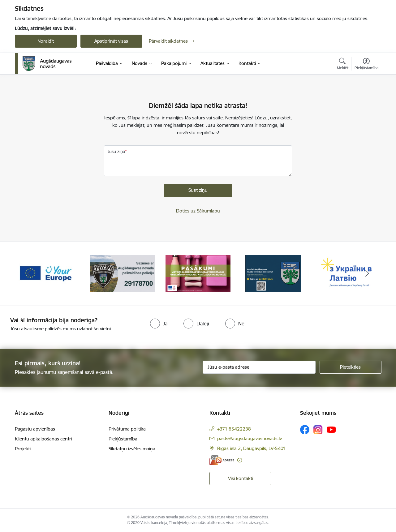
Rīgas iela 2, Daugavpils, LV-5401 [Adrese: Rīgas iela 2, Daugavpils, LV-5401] (252, 448)
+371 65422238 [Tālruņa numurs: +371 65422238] (234, 429)
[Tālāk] (367, 274)
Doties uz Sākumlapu (198, 211)
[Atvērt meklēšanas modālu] (343, 65)
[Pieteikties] (351, 367)
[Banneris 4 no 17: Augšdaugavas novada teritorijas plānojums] (273, 273)
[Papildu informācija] (240, 460)
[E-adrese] (222, 460)
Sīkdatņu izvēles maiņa (132, 449)
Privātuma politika (127, 429)
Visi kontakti (241, 478)
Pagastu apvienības (35, 429)
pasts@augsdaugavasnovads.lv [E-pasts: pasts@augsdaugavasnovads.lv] (250, 438)
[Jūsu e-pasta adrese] (259, 367)
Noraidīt (46, 41)
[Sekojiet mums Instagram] (318, 430)
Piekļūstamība (123, 439)
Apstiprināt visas (111, 41)
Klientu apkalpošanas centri (43, 439)
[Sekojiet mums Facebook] (305, 430)
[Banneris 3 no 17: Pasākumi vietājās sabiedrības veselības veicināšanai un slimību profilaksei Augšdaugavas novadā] (198, 273)
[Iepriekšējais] (29, 274)
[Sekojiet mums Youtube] (331, 429)
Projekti (23, 449)
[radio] (159, 324)
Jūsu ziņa (116, 152)
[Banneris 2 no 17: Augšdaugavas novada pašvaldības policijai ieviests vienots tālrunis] (123, 273)
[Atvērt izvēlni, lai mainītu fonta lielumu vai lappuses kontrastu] (366, 65)
